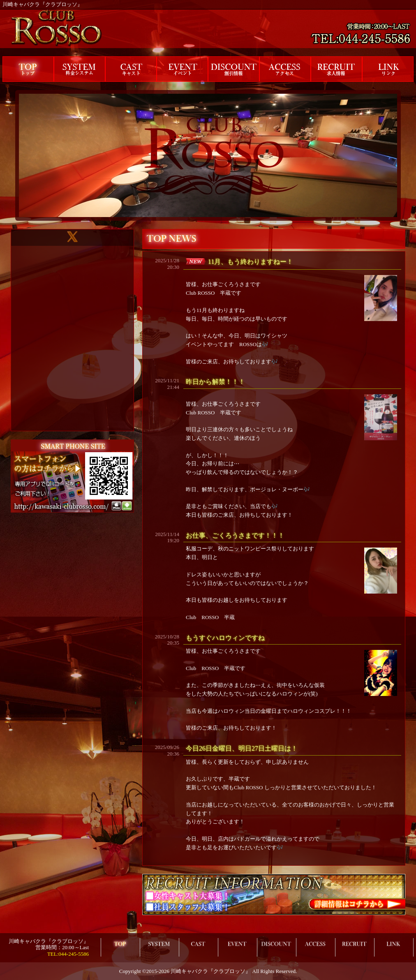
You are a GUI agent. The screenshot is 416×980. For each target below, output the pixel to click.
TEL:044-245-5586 (68, 954)
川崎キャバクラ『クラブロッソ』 (211, 971)
